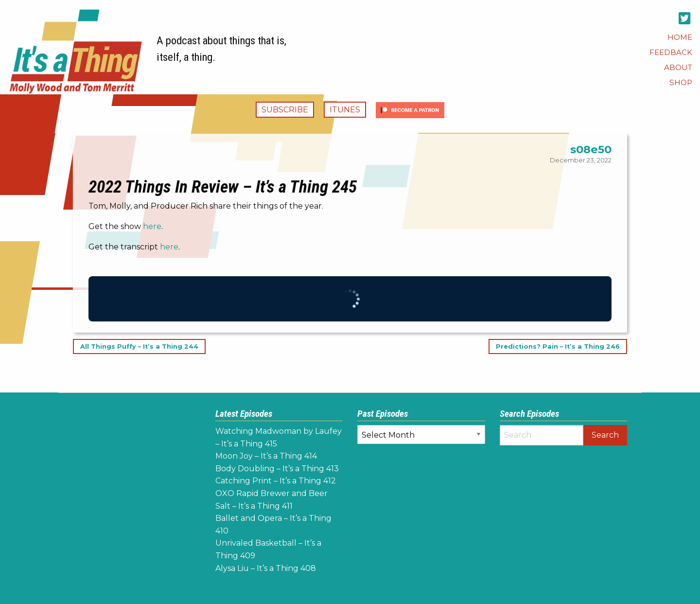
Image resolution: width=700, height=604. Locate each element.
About (678, 67)
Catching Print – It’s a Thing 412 (276, 481)
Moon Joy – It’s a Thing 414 (266, 456)
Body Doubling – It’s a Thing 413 (277, 469)
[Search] (542, 435)
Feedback (671, 52)
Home (680, 37)
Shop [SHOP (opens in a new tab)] (681, 82)
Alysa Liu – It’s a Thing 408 (266, 568)
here (152, 226)
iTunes (345, 110)
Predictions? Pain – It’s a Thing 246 (558, 346)
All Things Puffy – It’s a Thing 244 (139, 346)
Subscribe (285, 110)
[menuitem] (680, 37)
